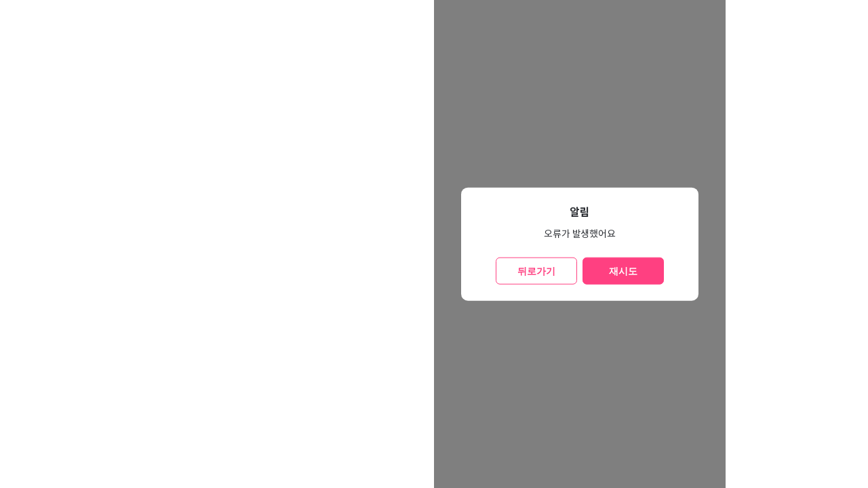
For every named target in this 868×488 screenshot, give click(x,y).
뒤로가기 (536, 270)
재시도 (623, 270)
